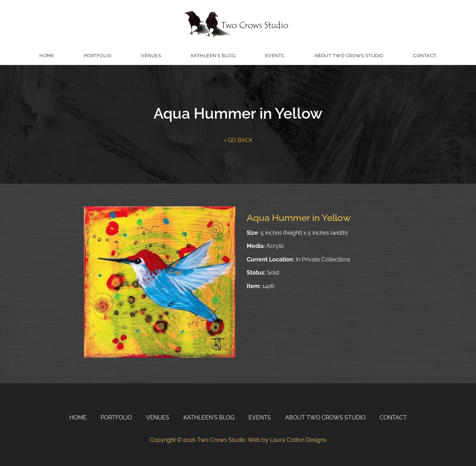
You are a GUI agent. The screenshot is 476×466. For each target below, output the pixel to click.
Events (275, 56)
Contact (425, 56)
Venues (151, 56)
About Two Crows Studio (349, 56)
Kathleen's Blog (213, 56)
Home (47, 56)
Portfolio (98, 56)
